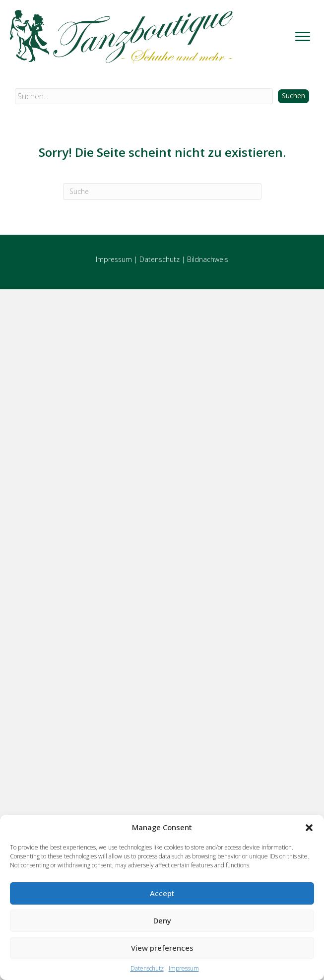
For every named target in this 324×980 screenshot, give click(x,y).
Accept (162, 893)
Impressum (184, 968)
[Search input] (144, 96)
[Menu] (303, 37)
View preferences (162, 948)
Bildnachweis (208, 259)
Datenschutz (147, 968)
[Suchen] (162, 192)
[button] (309, 828)
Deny (162, 920)
